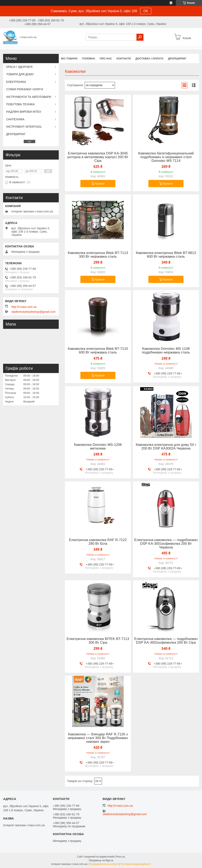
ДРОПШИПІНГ (177, 59)
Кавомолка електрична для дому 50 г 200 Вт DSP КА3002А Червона (166, 447)
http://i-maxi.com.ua (24, 307)
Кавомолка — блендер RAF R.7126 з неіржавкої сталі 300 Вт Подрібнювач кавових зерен (98, 738)
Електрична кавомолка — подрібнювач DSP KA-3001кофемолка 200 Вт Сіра (166, 641)
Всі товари (69, 59)
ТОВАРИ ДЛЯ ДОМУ (20, 74)
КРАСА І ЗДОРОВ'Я (19, 67)
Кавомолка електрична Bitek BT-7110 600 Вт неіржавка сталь (98, 351)
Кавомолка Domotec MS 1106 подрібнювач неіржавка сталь (166, 351)
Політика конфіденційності (136, 864)
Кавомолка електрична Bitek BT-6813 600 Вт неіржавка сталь (166, 255)
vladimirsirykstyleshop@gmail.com (33, 312)
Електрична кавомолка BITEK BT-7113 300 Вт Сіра (98, 641)
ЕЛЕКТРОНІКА (16, 82)
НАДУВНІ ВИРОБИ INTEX (24, 112)
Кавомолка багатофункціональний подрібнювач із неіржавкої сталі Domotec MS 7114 (166, 157)
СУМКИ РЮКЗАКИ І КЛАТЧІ (25, 89)
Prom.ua (120, 857)
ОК (146, 11)
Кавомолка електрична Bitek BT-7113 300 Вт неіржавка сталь (98, 255)
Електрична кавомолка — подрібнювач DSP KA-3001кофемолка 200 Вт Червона (166, 544)
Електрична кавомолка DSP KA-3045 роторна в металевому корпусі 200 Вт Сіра (98, 157)
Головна (88, 59)
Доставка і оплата (149, 59)
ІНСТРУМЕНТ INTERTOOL (24, 127)
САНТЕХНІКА (15, 119)
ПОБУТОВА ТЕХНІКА (20, 104)
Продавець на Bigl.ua (101, 860)
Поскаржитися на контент (103, 864)
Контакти (124, 59)
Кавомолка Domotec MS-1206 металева (98, 447)
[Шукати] (140, 37)
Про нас (106, 59)
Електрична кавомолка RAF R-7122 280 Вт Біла (98, 542)
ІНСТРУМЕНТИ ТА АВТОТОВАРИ (29, 97)
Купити (100, 184)
